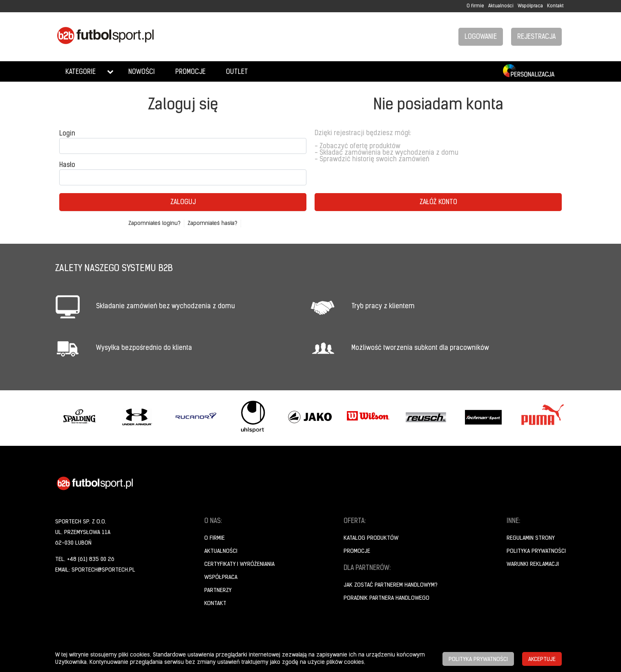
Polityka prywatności (536, 551)
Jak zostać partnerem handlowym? (391, 585)
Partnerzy (218, 591)
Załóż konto (438, 202)
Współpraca (530, 6)
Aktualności (501, 6)
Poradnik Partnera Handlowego (386, 598)
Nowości (142, 72)
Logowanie (481, 37)
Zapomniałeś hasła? (212, 224)
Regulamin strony (531, 538)
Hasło (67, 165)
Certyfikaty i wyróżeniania (239, 564)
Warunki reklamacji (533, 564)
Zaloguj (183, 202)
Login (67, 134)
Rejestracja (536, 37)
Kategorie (80, 72)
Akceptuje (542, 660)
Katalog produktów (371, 538)
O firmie (475, 6)
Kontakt (555, 6)
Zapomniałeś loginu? (154, 224)
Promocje (190, 72)
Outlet (237, 72)
